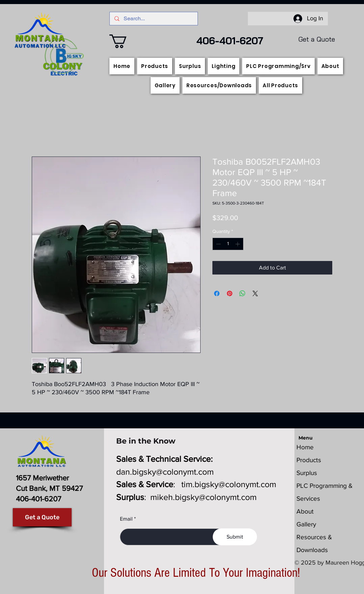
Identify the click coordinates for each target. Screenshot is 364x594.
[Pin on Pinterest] (230, 293)
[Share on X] (255, 293)
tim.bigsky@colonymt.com (229, 484)
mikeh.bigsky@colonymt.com (203, 497)
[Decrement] (218, 244)
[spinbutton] (228, 244)
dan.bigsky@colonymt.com (165, 472)
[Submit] (235, 537)
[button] (126, 41)
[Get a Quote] (42, 517)
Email (126, 519)
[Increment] (238, 244)
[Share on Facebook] (217, 293)
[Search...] (154, 19)
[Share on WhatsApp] (242, 293)
